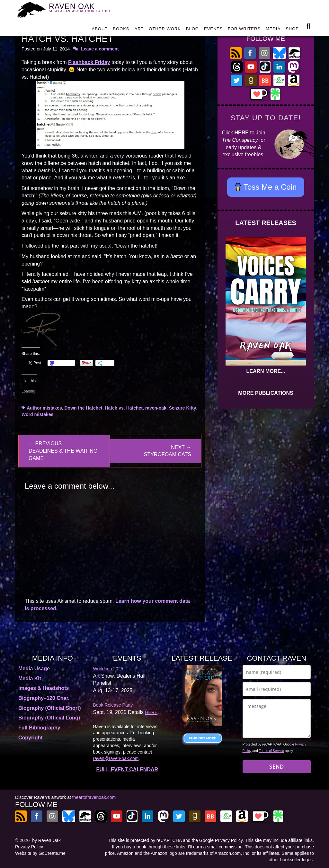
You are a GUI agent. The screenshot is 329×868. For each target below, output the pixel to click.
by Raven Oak (46, 840)
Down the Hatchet (83, 408)
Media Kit (30, 678)
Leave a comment (100, 49)
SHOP (292, 30)
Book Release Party (113, 705)
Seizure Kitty (183, 408)
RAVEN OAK (84, 10)
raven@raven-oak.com (116, 758)
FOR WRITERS (244, 30)
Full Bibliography (39, 728)
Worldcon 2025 (108, 669)
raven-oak (156, 408)
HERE (242, 133)
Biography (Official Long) (49, 718)
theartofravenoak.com (94, 797)
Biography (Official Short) (50, 708)
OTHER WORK (165, 30)
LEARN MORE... (266, 371)
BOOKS (121, 30)
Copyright (31, 738)
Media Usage (34, 669)
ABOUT (100, 30)
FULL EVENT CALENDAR (127, 769)
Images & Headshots (44, 688)
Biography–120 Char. (44, 698)
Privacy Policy (29, 847)
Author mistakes (44, 408)
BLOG (192, 30)
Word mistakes (37, 414)
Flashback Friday (89, 62)
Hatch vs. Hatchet (124, 408)
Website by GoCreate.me (40, 853)
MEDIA (273, 30)
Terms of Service (271, 751)
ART (139, 30)
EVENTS (213, 30)
